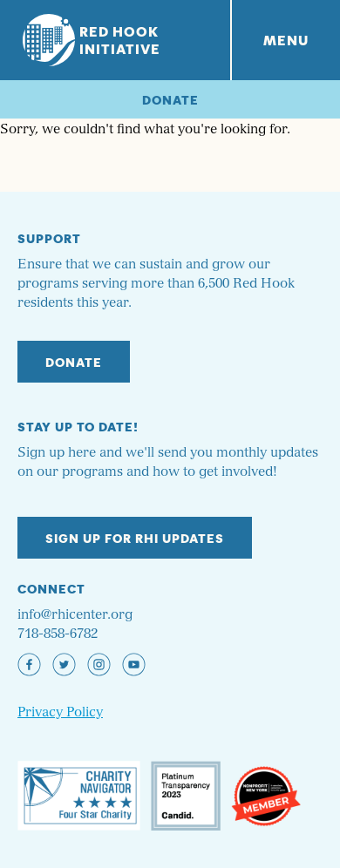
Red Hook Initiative (92, 40)
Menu (286, 40)
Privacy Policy (60, 712)
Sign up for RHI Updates (135, 538)
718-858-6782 (58, 634)
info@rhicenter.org (75, 615)
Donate (170, 99)
